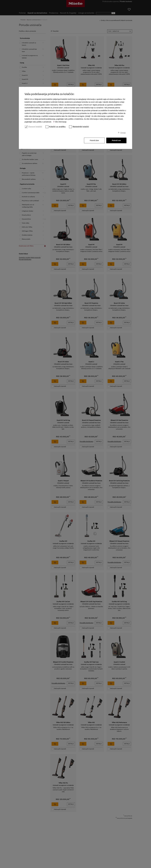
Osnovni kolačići (35, 127)
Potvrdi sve (116, 140)
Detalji (123, 133)
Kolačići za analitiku (57, 127)
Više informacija (61, 122)
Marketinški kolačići (81, 127)
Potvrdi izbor (94, 140)
